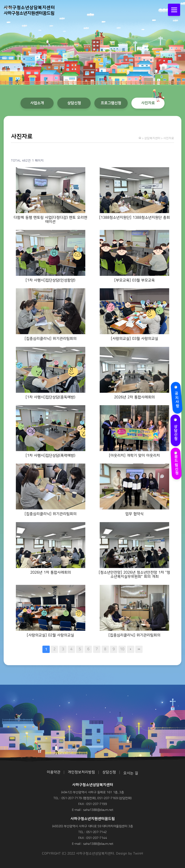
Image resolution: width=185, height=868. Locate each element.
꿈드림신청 (177, 462)
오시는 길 (131, 773)
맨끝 (139, 649)
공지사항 (176, 397)
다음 (131, 649)
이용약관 (54, 772)
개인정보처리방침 (81, 772)
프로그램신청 (111, 103)
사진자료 (148, 103)
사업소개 (37, 103)
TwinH (138, 854)
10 (122, 649)
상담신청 (174, 429)
